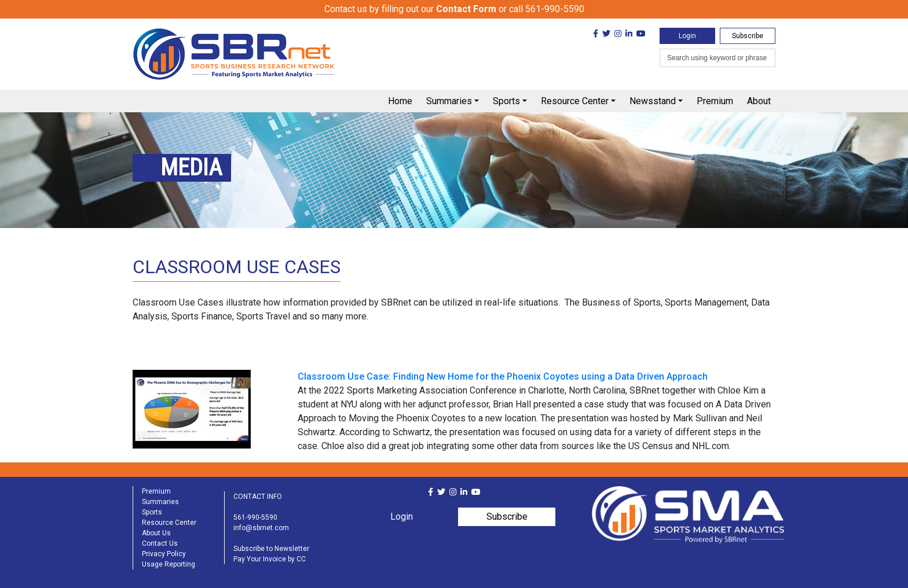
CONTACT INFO (258, 497)
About (759, 101)
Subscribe (748, 36)
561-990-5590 (255, 517)
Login (687, 36)
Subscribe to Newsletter (271, 549)
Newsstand (653, 101)
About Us (156, 533)
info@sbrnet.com (261, 528)
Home (400, 101)
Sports (506, 101)
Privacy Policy (164, 554)
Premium (715, 101)
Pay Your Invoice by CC (270, 559)
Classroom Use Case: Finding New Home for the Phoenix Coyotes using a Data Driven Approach (503, 376)
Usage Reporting (169, 564)
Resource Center (575, 101)
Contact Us (160, 543)
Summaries (449, 101)
